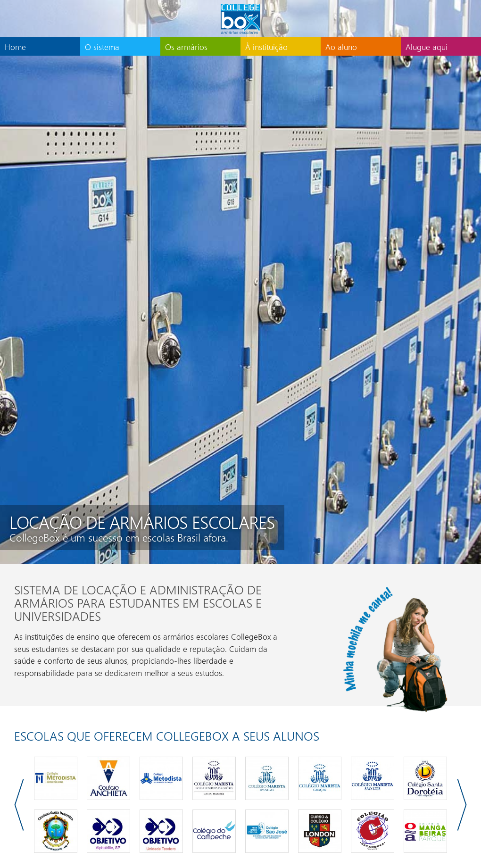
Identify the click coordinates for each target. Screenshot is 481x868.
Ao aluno (341, 47)
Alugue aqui (427, 47)
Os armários (186, 47)
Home (15, 47)
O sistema (102, 47)
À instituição (266, 47)
